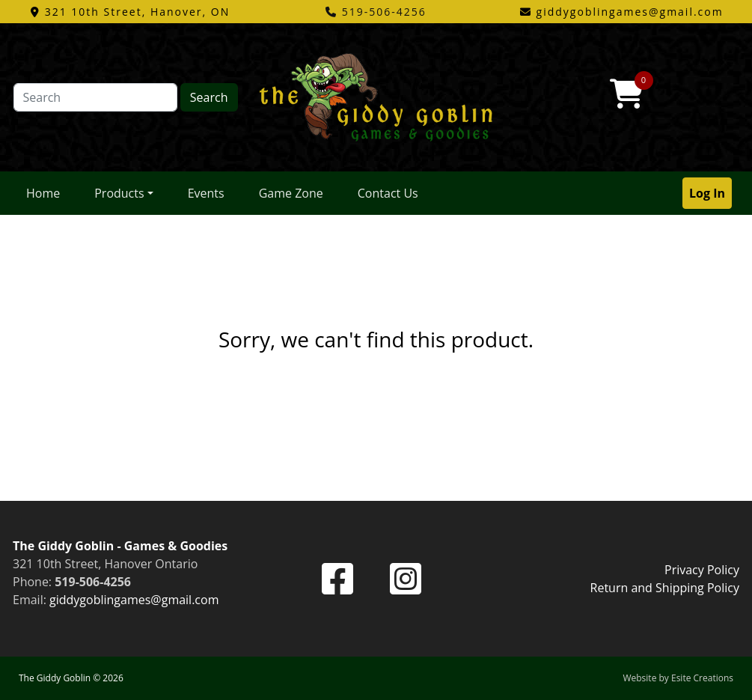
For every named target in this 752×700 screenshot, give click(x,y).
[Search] (95, 97)
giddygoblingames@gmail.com (134, 600)
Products (119, 193)
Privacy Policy (702, 570)
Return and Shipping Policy (665, 588)
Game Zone (291, 193)
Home (43, 193)
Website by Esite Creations (678, 678)
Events (206, 193)
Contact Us (388, 193)
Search (209, 97)
